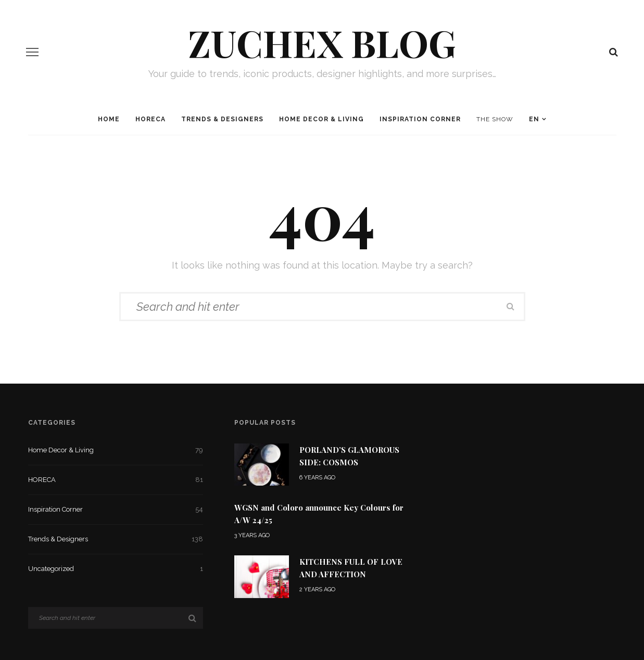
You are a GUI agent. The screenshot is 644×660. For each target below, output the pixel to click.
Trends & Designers (222, 119)
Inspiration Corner (420, 119)
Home (109, 119)
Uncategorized (116, 569)
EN (534, 119)
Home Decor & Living (321, 119)
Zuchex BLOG (322, 42)
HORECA (150, 119)
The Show (495, 119)
